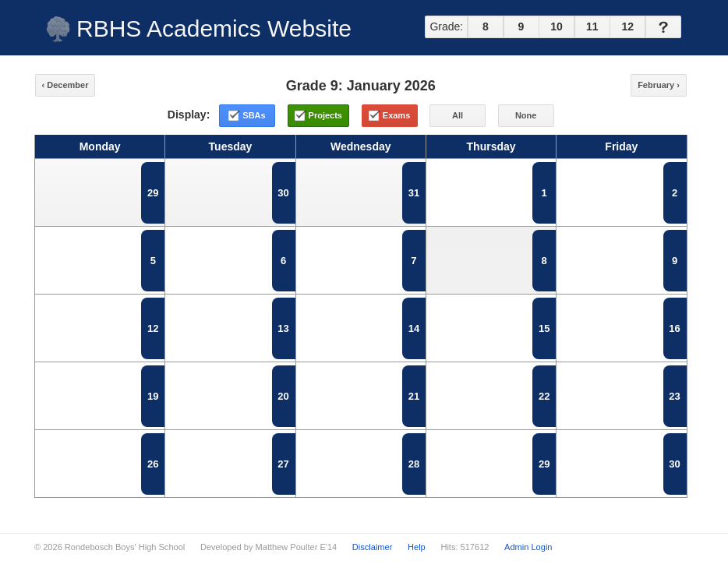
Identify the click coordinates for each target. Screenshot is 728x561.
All (458, 115)
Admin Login (528, 547)
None (526, 115)
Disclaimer (373, 547)
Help (417, 547)
